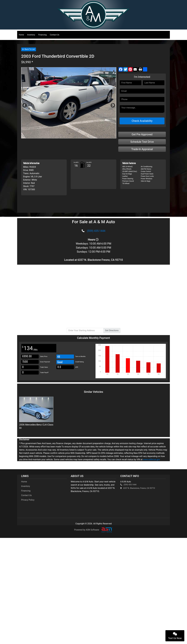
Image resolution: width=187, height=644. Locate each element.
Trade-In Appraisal (142, 149)
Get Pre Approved (142, 134)
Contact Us (55, 35)
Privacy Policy (28, 500)
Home (21, 35)
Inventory (31, 35)
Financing (42, 35)
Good (60, 362)
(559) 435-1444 (96, 231)
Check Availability (142, 121)
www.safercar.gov (152, 459)
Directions (112, 330)
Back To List (29, 49)
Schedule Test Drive (142, 142)
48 (59, 357)
